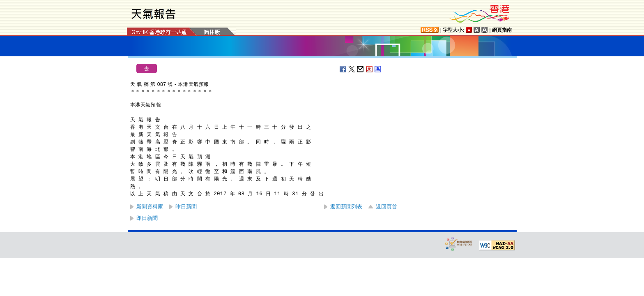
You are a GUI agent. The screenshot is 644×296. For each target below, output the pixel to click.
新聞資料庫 (150, 207)
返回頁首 (386, 207)
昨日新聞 (186, 207)
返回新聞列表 (346, 207)
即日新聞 (147, 218)
